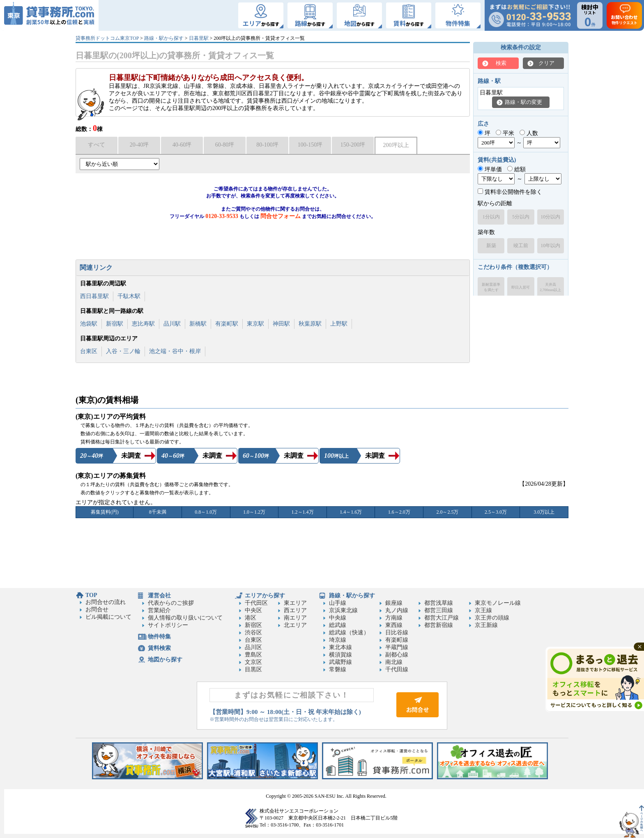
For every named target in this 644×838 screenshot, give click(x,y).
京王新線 (486, 625)
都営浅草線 (439, 603)
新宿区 (253, 625)
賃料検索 (159, 648)
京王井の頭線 (492, 618)
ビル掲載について (108, 617)
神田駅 (281, 324)
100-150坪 (310, 145)
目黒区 (253, 669)
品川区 (253, 647)
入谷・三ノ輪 (123, 351)
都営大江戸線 (442, 618)
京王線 (483, 610)
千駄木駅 (129, 296)
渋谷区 (253, 633)
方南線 (394, 618)
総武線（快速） (349, 633)
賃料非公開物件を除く (510, 192)
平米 (505, 133)
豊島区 (253, 655)
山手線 (338, 603)
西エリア (295, 610)
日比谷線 (397, 633)
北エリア (295, 625)
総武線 (338, 625)
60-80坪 (225, 145)
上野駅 (339, 324)
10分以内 (550, 217)
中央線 (338, 618)
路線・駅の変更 (523, 102)
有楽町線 (397, 640)
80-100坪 (267, 145)
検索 (501, 63)
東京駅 (255, 324)
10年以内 (550, 246)
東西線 (394, 625)
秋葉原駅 (310, 324)
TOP (91, 595)
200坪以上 (396, 145)
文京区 (253, 662)
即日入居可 (521, 287)
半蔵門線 (397, 647)
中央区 (253, 610)
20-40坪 (139, 145)
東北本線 (340, 647)
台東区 (89, 351)
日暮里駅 (199, 38)
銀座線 (394, 603)
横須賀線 (340, 655)
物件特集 (159, 637)
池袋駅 (89, 324)
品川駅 (172, 324)
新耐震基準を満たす (491, 287)
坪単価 (490, 169)
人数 (529, 133)
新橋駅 (198, 324)
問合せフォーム (281, 216)
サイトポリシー (168, 625)
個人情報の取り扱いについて (185, 618)
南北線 (394, 662)
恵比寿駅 (143, 324)
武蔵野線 (340, 662)
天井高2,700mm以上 (550, 287)
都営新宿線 (439, 625)
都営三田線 (439, 610)
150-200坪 (353, 145)
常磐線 (338, 669)
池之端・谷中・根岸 (175, 351)
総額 (516, 169)
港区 (251, 618)
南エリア (295, 618)
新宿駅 (115, 324)
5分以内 (521, 217)
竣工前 (521, 246)
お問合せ (97, 610)
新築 (491, 246)
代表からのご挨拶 (171, 603)
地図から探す (165, 660)
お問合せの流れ (106, 602)
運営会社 (159, 596)
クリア (546, 63)
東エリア (295, 603)
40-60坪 (182, 145)
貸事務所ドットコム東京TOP (107, 38)
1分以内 (491, 217)
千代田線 (397, 669)
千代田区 (256, 603)
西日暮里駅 (94, 296)
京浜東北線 (343, 610)
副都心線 (397, 655)
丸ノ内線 (397, 610)
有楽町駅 (227, 324)
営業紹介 (159, 610)
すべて (97, 145)
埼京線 (338, 640)
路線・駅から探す (164, 38)
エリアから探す (265, 596)
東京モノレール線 (498, 603)
